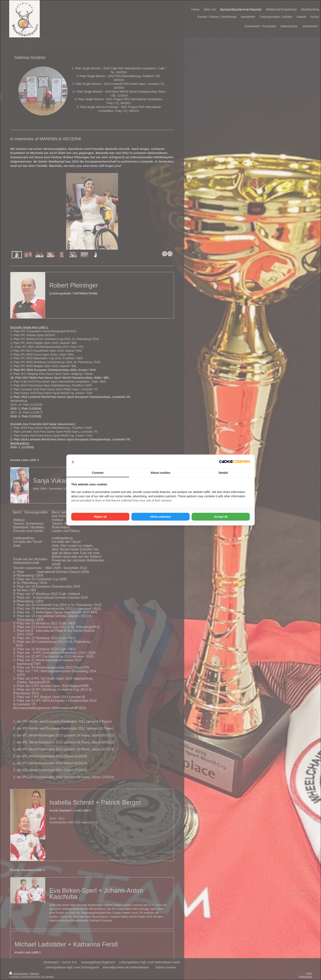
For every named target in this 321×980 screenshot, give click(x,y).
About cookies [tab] (160, 473)
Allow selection (160, 517)
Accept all (221, 517)
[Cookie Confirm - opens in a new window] (234, 462)
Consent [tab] (98, 473)
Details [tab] (223, 473)
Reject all (100, 517)
